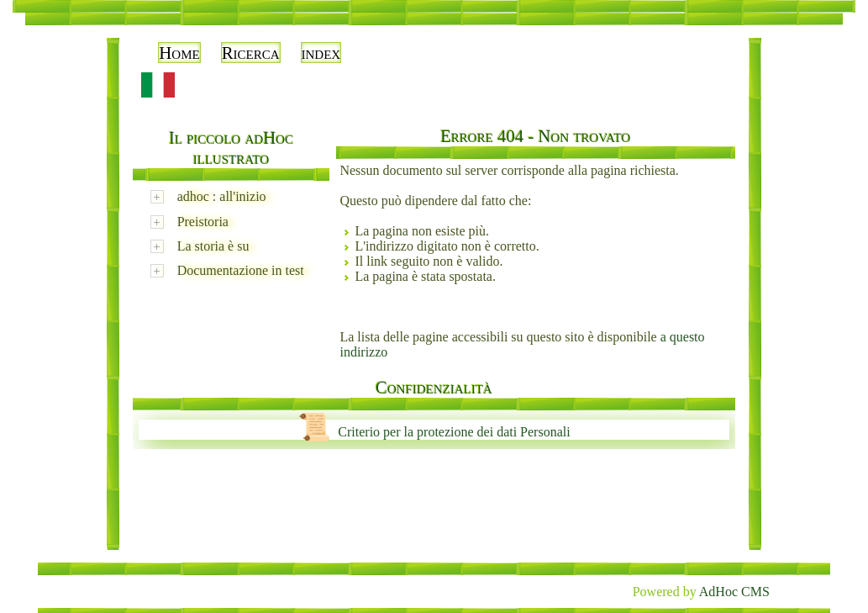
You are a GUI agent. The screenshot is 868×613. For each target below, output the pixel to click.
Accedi (815, 34)
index (321, 53)
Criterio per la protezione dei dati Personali (434, 432)
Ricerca (251, 53)
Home (179, 53)
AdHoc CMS (734, 592)
